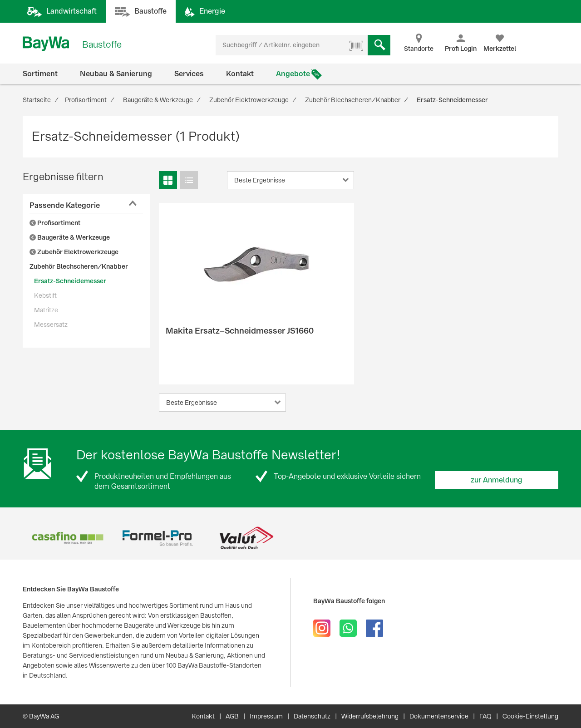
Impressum (266, 716)
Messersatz (51, 325)
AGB (232, 716)
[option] (67, 538)
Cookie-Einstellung (530, 716)
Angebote (293, 74)
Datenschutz (312, 716)
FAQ (485, 716)
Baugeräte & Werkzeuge (70, 237)
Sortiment (40, 74)
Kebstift (45, 295)
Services (189, 74)
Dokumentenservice (439, 716)
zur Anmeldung (497, 480)
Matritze (46, 310)
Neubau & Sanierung (116, 74)
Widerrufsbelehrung (370, 716)
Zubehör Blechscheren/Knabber (79, 266)
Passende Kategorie (65, 205)
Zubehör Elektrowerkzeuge (74, 252)
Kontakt (240, 74)
